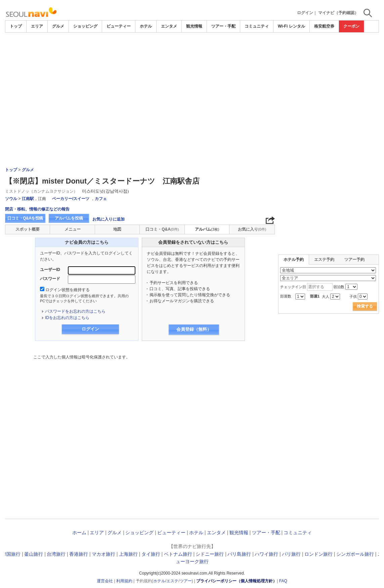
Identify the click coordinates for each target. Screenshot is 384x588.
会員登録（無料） (194, 329)
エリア (37, 26)
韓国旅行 (11, 554)
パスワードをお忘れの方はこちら (75, 311)
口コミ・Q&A (162, 229)
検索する (365, 306)
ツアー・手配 (223, 26)
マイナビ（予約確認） (338, 13)
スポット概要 (28, 229)
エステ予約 (324, 260)
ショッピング (85, 26)
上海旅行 (128, 554)
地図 (117, 229)
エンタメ (169, 26)
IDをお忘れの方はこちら (67, 318)
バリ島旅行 (239, 554)
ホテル (146, 26)
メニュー (73, 229)
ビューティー (119, 26)
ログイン (305, 13)
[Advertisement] (192, 51)
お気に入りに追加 (109, 219)
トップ (16, 26)
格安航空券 (324, 26)
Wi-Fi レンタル (291, 26)
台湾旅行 (56, 554)
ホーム (79, 533)
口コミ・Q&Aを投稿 (25, 218)
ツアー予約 (354, 260)
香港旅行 (79, 554)
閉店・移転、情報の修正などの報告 (37, 209)
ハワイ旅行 (266, 554)
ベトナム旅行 (178, 554)
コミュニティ (257, 26)
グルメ (58, 26)
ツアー (186, 581)
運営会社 (105, 581)
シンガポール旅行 (355, 554)
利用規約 (124, 581)
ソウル (11, 199)
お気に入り (252, 229)
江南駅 (28, 199)
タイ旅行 (151, 554)
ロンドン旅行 (318, 554)
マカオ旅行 (103, 554)
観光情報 (194, 26)
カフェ (101, 199)
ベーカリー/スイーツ (71, 199)
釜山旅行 (34, 554)
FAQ (283, 581)
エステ (172, 581)
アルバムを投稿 (69, 218)
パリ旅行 (291, 554)
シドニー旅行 (210, 554)
